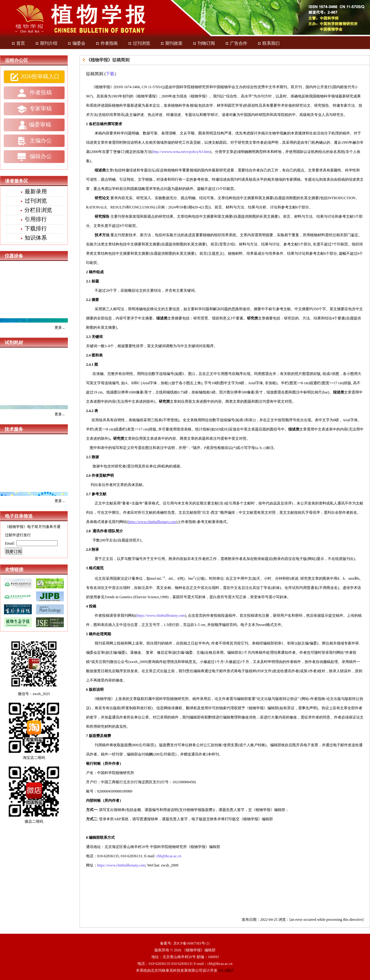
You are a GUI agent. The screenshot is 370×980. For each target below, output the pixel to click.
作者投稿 (34, 93)
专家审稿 (34, 109)
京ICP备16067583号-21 (192, 943)
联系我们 (269, 43)
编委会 (76, 43)
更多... (60, 327)
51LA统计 (226, 970)
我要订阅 (14, 552)
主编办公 (34, 141)
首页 (18, 43)
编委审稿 (34, 125)
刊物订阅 (204, 43)
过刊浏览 (139, 43)
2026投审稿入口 (34, 77)
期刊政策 (171, 43)
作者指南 (107, 43)
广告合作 (236, 43)
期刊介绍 (46, 43)
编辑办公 (34, 157)
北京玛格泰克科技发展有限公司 (177, 970)
